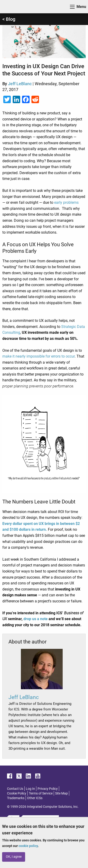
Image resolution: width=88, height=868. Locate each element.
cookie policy (28, 846)
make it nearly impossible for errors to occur (38, 356)
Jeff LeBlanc (20, 84)
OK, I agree (14, 857)
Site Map (61, 793)
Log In (30, 789)
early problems (66, 202)
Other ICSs (35, 798)
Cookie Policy (17, 793)
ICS (11, 7)
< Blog (9, 19)
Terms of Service (41, 793)
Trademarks (16, 798)
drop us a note (36, 619)
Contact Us (15, 789)
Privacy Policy (48, 789)
